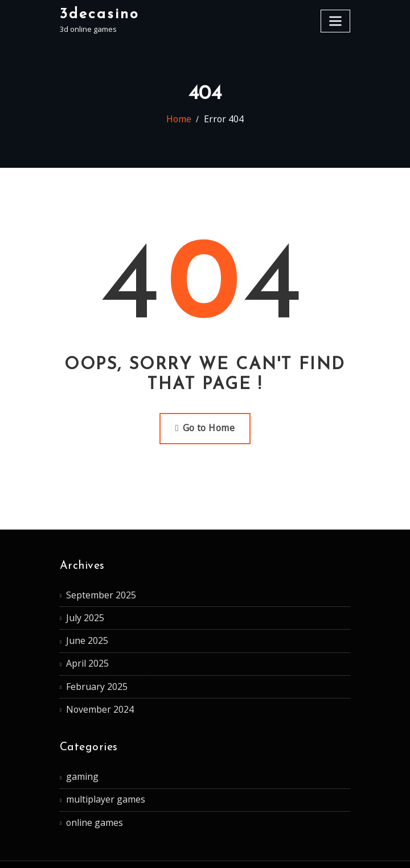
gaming (79, 753)
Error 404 (222, 119)
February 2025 (91, 668)
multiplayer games (98, 772)
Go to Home (205, 425)
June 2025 (83, 628)
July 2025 (81, 608)
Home (183, 119)
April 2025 (83, 648)
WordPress (198, 848)
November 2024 (93, 688)
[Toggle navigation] (337, 18)
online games (89, 792)
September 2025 (94, 588)
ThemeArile (317, 848)
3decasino (94, 13)
